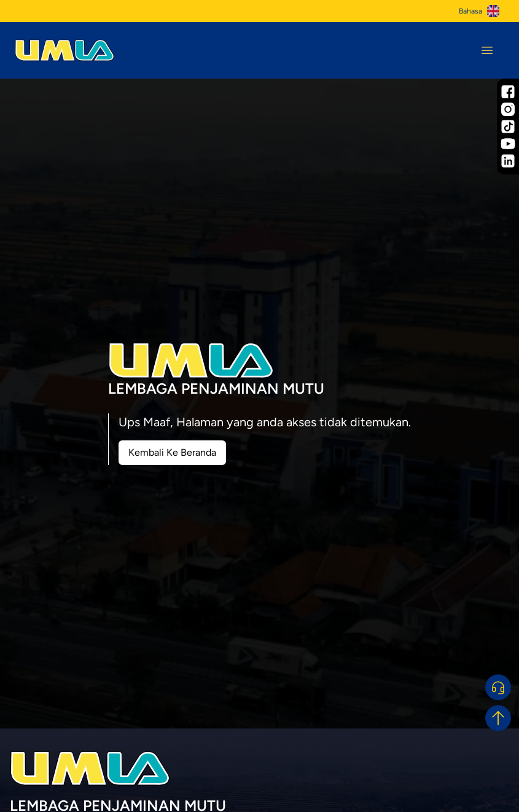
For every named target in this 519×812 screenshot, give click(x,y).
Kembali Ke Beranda (172, 452)
